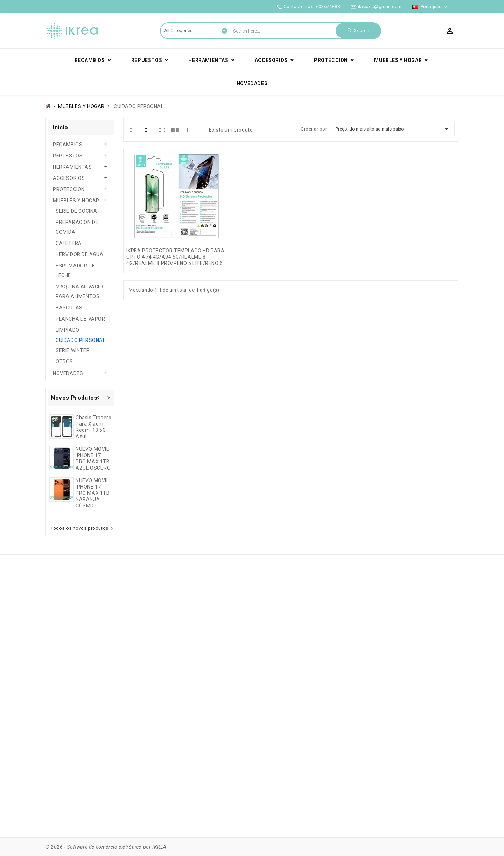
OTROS (64, 362)
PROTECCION (69, 189)
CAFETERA (69, 243)
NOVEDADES (68, 373)
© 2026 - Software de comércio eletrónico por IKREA (106, 847)
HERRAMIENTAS (72, 167)
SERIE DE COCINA (76, 211)
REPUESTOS (68, 156)
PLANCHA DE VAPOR (80, 319)
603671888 (328, 6)
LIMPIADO (68, 330)
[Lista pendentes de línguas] (430, 7)
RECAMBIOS (68, 145)
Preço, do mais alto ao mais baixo (393, 129)
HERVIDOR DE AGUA (80, 254)
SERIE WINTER (73, 350)
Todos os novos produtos (82, 528)
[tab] (133, 130)
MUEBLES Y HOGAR (76, 201)
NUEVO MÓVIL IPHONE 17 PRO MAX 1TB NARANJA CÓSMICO (93, 493)
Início (61, 128)
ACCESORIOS (69, 178)
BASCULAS (69, 308)
